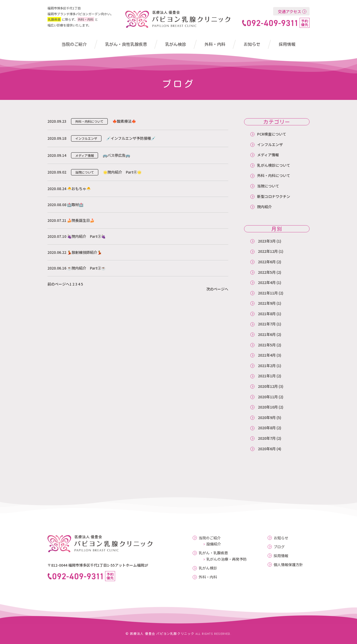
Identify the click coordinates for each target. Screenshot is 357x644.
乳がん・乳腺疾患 (213, 553)
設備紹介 (214, 544)
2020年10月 (268, 407)
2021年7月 (267, 324)
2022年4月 (267, 282)
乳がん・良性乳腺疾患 (126, 44)
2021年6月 (267, 334)
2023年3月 (267, 241)
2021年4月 (267, 355)
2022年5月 (267, 272)
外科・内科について (274, 175)
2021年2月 (267, 366)
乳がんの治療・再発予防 (226, 559)
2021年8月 (267, 314)
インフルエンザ (270, 144)
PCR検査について (272, 134)
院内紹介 (264, 207)
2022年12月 (268, 251)
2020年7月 (267, 438)
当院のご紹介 (74, 44)
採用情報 (287, 44)
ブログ (279, 547)
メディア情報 (268, 155)
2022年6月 (267, 262)
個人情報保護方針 (288, 565)
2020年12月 (268, 386)
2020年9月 (267, 417)
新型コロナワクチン (274, 196)
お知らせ (252, 44)
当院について (268, 186)
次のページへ (217, 289)
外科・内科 (215, 44)
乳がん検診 (176, 44)
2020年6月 (267, 449)
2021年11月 (268, 293)
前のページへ (58, 284)
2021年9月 (267, 303)
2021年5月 (267, 345)
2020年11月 (268, 397)
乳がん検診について (274, 165)
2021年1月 (267, 376)
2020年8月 (267, 428)
